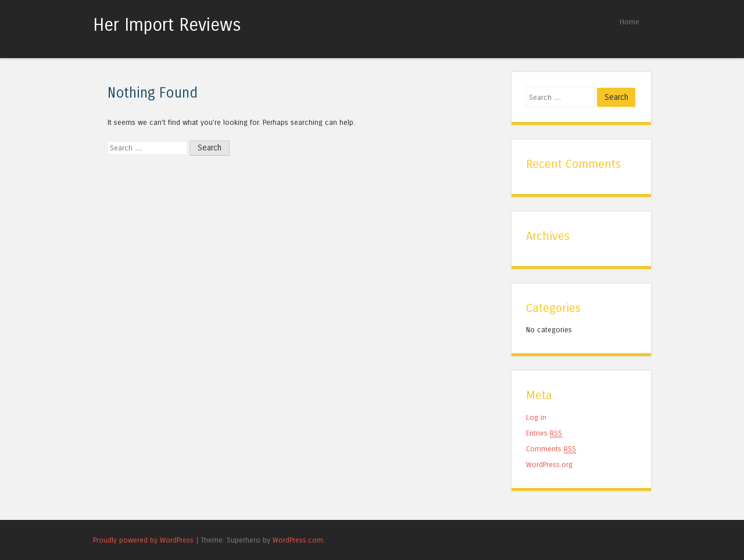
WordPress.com (298, 540)
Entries (544, 433)
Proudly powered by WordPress (143, 540)
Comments (551, 449)
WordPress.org (549, 464)
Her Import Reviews (167, 25)
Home (629, 22)
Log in (536, 417)
